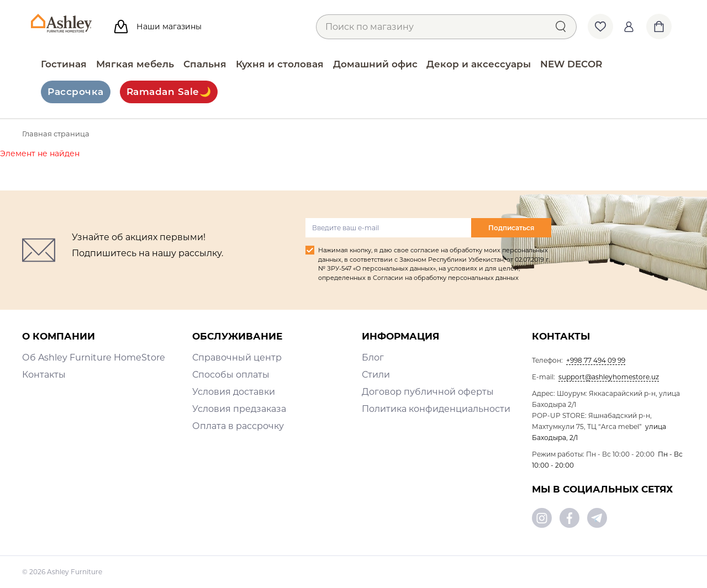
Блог (373, 357)
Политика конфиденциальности (436, 409)
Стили (376, 375)
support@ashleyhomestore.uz (609, 377)
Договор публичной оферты (428, 392)
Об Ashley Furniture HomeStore (94, 357)
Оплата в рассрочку (238, 426)
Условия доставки (234, 392)
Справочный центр (237, 357)
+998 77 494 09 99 (596, 360)
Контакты (44, 375)
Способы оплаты (231, 375)
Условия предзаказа (239, 409)
